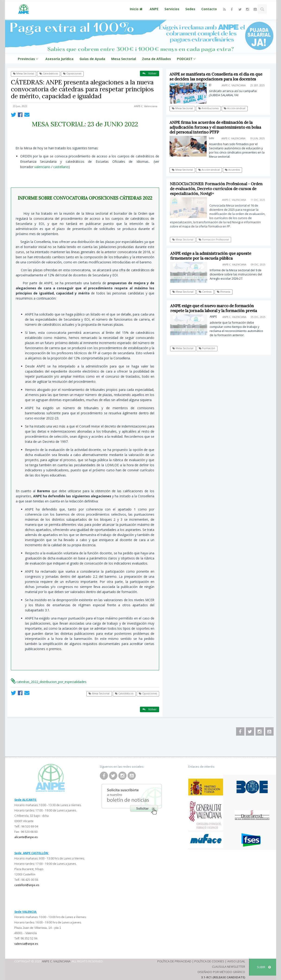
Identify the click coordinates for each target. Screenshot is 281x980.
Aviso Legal (236, 961)
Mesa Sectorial (124, 59)
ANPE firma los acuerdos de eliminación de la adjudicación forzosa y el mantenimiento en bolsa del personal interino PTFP (216, 127)
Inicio (137, 9)
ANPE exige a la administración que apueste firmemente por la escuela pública (213, 256)
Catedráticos (49, 73)
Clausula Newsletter (229, 967)
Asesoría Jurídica (59, 59)
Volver (150, 73)
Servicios (172, 9)
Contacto (209, 9)
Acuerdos (233, 170)
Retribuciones (208, 108)
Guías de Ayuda (92, 59)
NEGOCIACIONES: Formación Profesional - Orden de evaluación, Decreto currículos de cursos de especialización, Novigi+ (219, 189)
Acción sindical (235, 108)
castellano (61, 167)
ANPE (154, 9)
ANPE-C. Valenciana (146, 106)
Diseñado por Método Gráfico (221, 972)
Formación (209, 348)
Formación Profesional (216, 239)
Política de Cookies (209, 961)
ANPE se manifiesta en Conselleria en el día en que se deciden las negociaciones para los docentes (216, 77)
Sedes (190, 9)
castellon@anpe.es (27, 885)
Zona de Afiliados (156, 59)
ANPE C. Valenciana (56, 961)
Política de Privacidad (174, 961)
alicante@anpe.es (26, 837)
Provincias (29, 59)
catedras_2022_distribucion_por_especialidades (49, 682)
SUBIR (264, 967)
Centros (207, 292)
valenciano (42, 167)
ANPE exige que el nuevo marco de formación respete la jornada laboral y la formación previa (216, 308)
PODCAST (187, 59)
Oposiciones (72, 73)
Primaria (226, 292)
